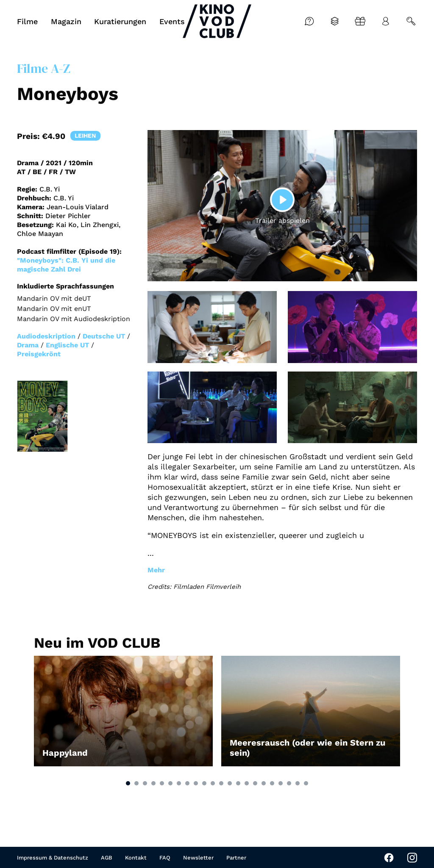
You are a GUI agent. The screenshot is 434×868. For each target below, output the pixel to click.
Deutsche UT (104, 336)
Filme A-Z (44, 68)
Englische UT (67, 345)
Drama (28, 345)
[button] (128, 783)
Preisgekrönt (39, 354)
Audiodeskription (46, 336)
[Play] (282, 200)
